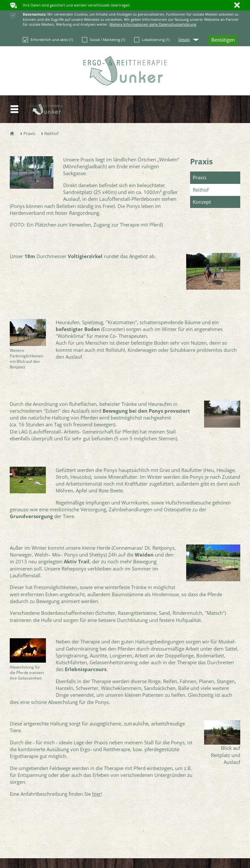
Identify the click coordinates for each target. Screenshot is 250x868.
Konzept (202, 202)
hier (97, 794)
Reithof (201, 190)
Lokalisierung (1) (152, 40)
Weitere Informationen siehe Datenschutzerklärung (153, 24)
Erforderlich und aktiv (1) (48, 40)
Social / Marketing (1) (104, 40)
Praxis (201, 161)
